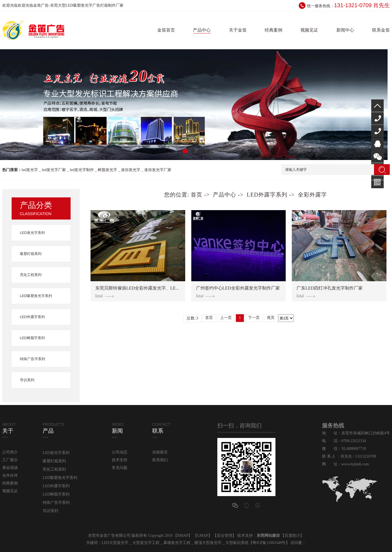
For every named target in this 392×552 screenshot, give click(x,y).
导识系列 (27, 380)
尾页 (271, 318)
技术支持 (120, 460)
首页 (197, 195)
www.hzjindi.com (355, 464)
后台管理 (225, 536)
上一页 (226, 318)
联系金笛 (381, 30)
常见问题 (120, 468)
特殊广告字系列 (33, 359)
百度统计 (292, 536)
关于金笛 (238, 30)
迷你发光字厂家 (158, 170)
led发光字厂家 (54, 170)
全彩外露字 (312, 195)
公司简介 (10, 452)
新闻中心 (345, 30)
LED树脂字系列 (32, 338)
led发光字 (30, 170)
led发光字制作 (82, 170)
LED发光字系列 (32, 233)
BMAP (183, 536)
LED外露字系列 (32, 317)
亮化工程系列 (31, 275)
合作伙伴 (10, 475)
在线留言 (160, 452)
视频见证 (309, 30)
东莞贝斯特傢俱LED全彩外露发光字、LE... (137, 292)
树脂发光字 (107, 170)
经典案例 (274, 30)
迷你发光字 (131, 170)
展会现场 (10, 468)
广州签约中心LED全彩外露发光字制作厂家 (238, 292)
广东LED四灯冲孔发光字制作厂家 (330, 292)
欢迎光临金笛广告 (33, 5)
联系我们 (160, 460)
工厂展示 (10, 460)
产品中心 (202, 30)
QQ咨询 (377, 144)
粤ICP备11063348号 (269, 543)
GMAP (203, 536)
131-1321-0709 (377, 131)
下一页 (254, 318)
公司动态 (120, 452)
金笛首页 (166, 30)
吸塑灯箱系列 (31, 254)
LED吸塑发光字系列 (36, 296)
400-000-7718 (377, 118)
